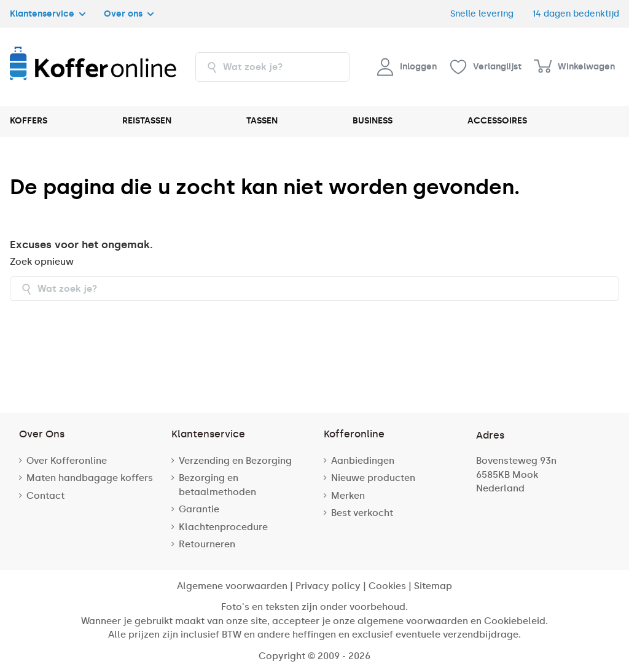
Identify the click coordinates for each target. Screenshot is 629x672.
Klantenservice (48, 14)
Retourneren (207, 544)
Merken (348, 496)
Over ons (129, 14)
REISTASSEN (147, 121)
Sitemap (433, 586)
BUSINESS (373, 121)
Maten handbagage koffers (90, 478)
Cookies (387, 586)
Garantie (199, 509)
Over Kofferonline (67, 461)
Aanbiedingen (363, 461)
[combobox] (272, 67)
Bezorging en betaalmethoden (217, 485)
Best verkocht (362, 513)
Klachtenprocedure (223, 527)
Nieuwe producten (373, 478)
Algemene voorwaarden (232, 586)
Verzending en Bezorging (235, 461)
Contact (45, 496)
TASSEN (262, 121)
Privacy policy (328, 586)
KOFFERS (29, 121)
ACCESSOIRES (497, 121)
